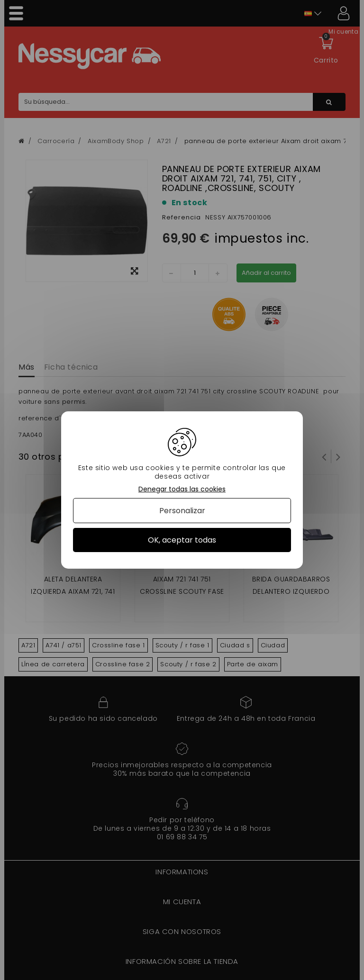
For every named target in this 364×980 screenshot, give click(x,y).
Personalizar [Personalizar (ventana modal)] (182, 511)
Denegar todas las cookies (182, 489)
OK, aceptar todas (182, 540)
